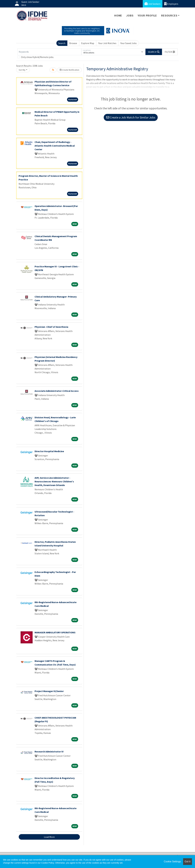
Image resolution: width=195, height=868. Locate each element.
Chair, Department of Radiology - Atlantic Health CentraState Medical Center (55, 146)
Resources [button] (169, 15)
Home (118, 15)
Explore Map (88, 43)
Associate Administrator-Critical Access (57, 391)
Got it (188, 862)
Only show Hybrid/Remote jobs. (37, 57)
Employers (171, 4)
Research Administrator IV (49, 751)
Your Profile (147, 15)
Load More (49, 837)
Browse (73, 43)
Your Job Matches (107, 43)
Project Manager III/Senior (49, 691)
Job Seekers (153, 4)
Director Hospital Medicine (49, 451)
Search (62, 43)
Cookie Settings (172, 862)
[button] (170, 52)
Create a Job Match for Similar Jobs (131, 117)
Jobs (130, 15)
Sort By (22, 70)
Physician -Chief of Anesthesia (51, 327)
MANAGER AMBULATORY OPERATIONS (55, 632)
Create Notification (69, 70)
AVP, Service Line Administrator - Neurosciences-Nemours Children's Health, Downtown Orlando (54, 481)
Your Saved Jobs (129, 43)
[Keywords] (49, 52)
